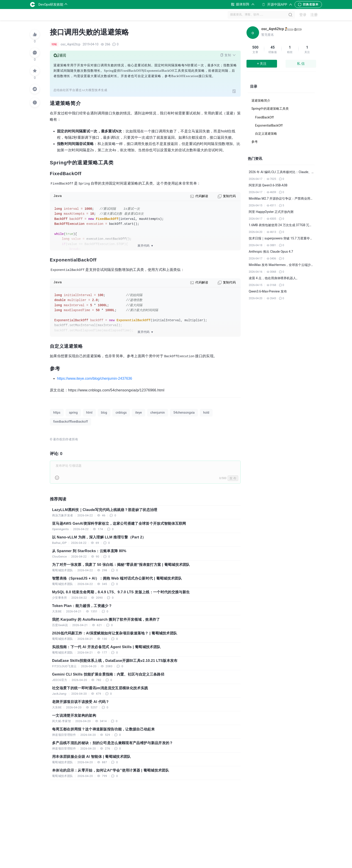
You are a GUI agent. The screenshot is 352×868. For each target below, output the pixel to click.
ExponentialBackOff (269, 125)
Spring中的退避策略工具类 (270, 109)
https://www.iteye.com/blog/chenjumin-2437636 (95, 378)
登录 (303, 15)
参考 (255, 142)
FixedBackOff (264, 117)
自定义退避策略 (266, 134)
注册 (314, 15)
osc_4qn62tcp (273, 29)
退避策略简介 (261, 100)
